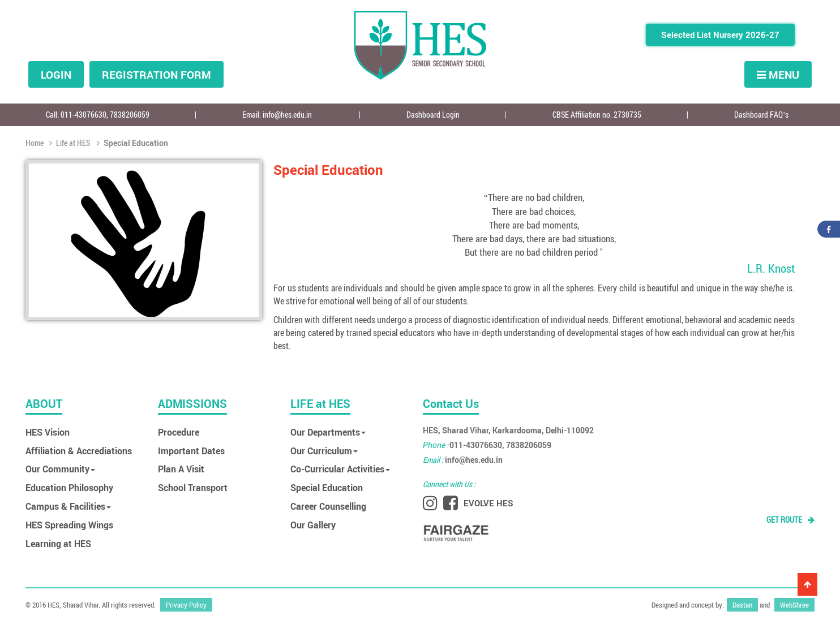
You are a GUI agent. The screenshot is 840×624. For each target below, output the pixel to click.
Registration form (157, 74)
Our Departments (328, 432)
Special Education (327, 487)
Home (35, 143)
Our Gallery (313, 525)
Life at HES (70, 143)
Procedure (179, 432)
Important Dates (191, 451)
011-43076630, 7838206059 (487, 445)
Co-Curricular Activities (340, 469)
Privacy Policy (186, 601)
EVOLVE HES (488, 503)
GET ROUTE (790, 520)
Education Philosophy (69, 487)
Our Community (60, 469)
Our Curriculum (324, 451)
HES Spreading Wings (69, 525)
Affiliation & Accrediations (79, 451)
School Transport (193, 487)
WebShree (794, 601)
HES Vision (48, 432)
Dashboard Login (433, 115)
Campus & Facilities (68, 506)
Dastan (742, 601)
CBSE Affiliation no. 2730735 (597, 115)
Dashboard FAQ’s (762, 115)
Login (56, 74)
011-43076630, (85, 115)
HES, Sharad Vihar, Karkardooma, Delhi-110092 (508, 430)
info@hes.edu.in (287, 115)
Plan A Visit (181, 469)
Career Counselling (328, 506)
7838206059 (130, 115)
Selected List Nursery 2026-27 (720, 35)
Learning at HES (58, 543)
